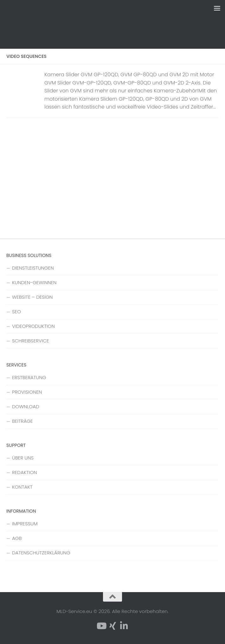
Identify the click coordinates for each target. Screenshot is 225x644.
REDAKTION (25, 472)
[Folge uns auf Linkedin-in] (124, 626)
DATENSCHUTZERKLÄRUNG (41, 553)
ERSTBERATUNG (29, 377)
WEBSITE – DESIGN (32, 297)
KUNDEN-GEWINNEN (34, 282)
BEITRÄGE (22, 421)
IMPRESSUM (25, 524)
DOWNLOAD (26, 406)
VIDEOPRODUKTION (33, 326)
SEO (16, 312)
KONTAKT (22, 487)
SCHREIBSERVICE (30, 341)
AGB (17, 538)
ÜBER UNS (23, 458)
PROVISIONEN (27, 392)
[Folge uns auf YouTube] (101, 626)
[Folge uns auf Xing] (113, 626)
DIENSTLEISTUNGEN (33, 268)
